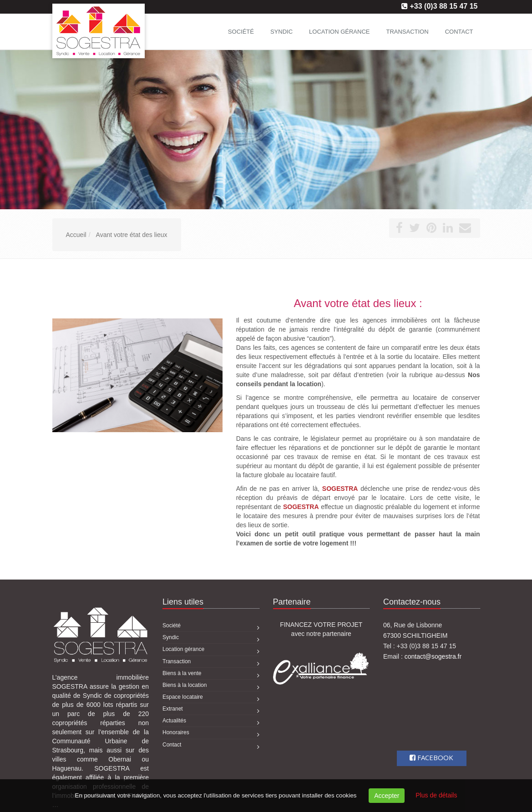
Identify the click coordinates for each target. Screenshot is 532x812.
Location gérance (339, 32)
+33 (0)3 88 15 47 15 (443, 6)
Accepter (387, 796)
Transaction (407, 32)
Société (241, 32)
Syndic (281, 32)
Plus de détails (436, 795)
